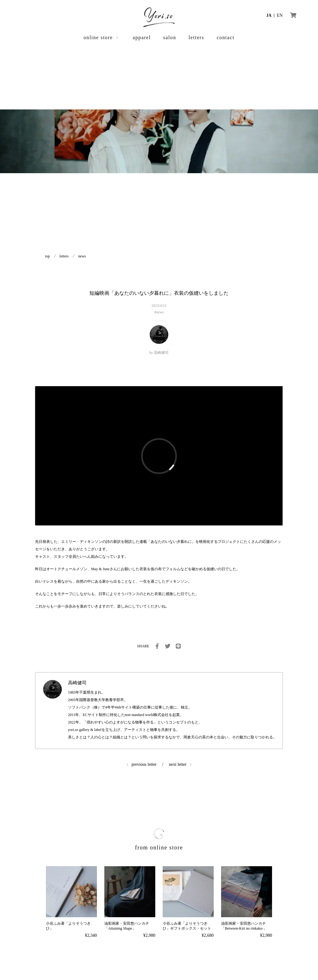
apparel (142, 38)
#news (159, 312)
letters (196, 38)
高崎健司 (161, 353)
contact (226, 38)
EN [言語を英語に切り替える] (280, 16)
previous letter (144, 764)
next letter (178, 764)
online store (98, 38)
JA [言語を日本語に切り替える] (269, 16)
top (47, 256)
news (82, 256)
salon (170, 38)
